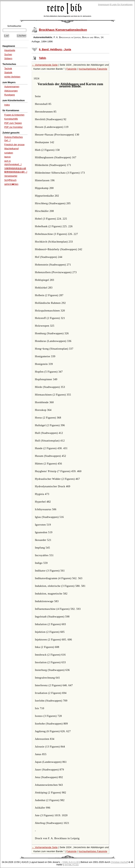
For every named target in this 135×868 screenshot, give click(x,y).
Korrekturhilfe (11, 119)
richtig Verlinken (12, 77)
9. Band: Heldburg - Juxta (55, 49)
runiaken (9, 153)
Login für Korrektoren (122, 5)
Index (7, 105)
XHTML (68, 865)
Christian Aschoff (119, 862)
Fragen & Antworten (14, 115)
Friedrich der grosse (14, 145)
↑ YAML (64, 862)
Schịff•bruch (10, 180)
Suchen (8, 55)
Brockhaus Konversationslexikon (63, 30)
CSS (76, 865)
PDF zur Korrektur (13, 127)
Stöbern (8, 59)
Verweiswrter (11, 176)
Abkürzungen (11, 91)
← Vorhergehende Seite (45, 65)
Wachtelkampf (11, 149)
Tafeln (42, 58)
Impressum (104, 5)
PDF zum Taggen (13, 123)
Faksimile (72, 69)
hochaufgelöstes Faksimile (93, 69)
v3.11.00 (74, 862)
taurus (7, 157)
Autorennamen (12, 87)
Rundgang (9, 95)
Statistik (8, 73)
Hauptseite (10, 50)
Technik (8, 69)
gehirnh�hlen (11, 184)
